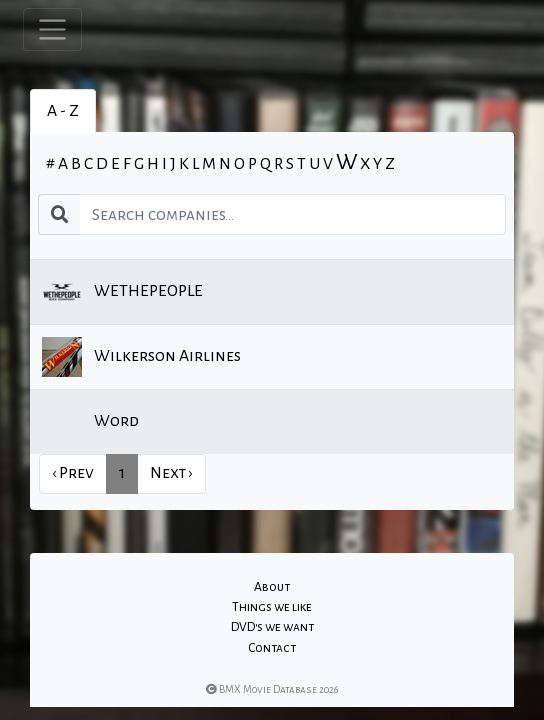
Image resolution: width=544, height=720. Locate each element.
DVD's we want (272, 627)
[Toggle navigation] (52, 29)
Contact (272, 648)
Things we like (272, 607)
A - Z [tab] (63, 111)
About (272, 587)
